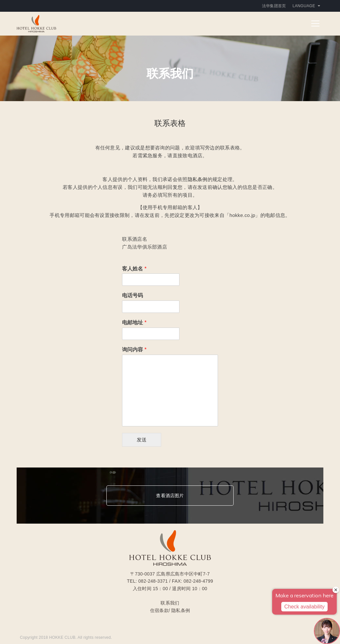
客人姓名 (134, 269)
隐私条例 (198, 179)
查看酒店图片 (170, 496)
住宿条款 (159, 610)
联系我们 (170, 603)
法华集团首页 (274, 6)
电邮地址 (134, 322)
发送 (142, 440)
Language (306, 6)
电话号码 (132, 295)
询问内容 (134, 350)
